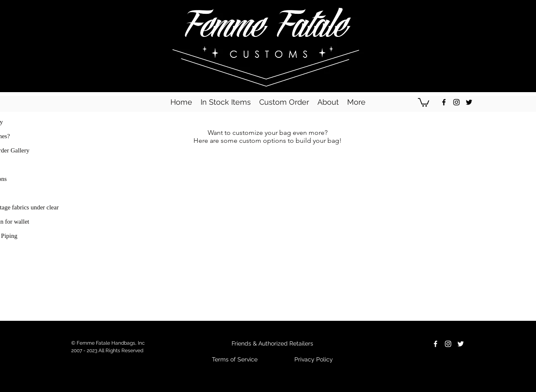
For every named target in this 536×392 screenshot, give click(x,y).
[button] (424, 102)
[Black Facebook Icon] (444, 102)
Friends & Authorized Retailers (272, 343)
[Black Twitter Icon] (469, 102)
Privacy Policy (314, 359)
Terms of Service (235, 359)
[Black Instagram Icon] (456, 102)
